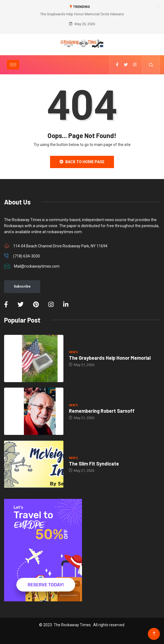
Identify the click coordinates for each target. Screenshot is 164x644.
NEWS (74, 352)
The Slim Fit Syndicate (94, 464)
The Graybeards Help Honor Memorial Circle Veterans (82, 14)
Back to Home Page (82, 162)
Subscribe (22, 286)
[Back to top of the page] (154, 634)
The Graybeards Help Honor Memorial (110, 358)
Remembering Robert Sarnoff (102, 411)
